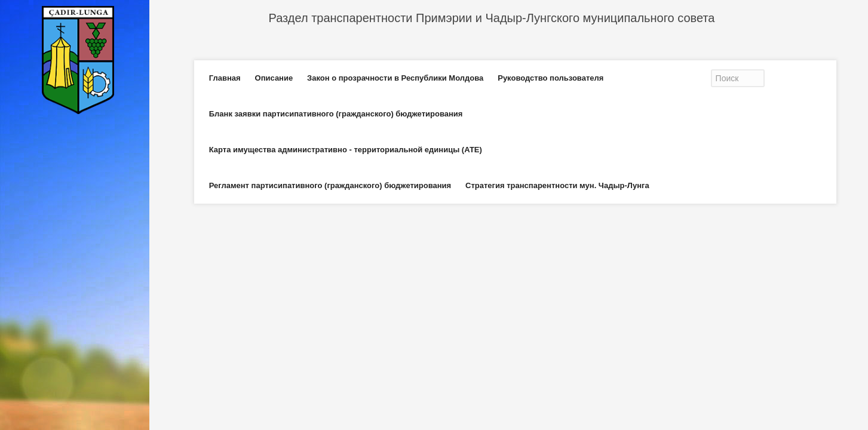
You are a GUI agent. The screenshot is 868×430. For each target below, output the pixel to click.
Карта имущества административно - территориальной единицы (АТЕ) (346, 150)
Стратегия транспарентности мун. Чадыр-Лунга (557, 185)
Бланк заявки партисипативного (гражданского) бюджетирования (336, 114)
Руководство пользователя (550, 78)
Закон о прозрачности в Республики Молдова (395, 78)
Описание (274, 78)
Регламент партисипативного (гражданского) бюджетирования (330, 185)
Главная (225, 78)
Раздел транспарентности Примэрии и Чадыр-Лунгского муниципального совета (492, 18)
